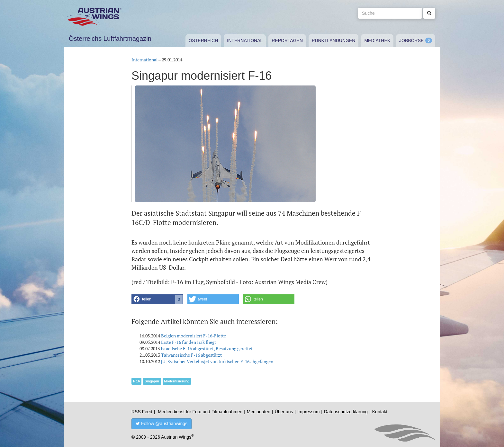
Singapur (152, 381)
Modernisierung (177, 381)
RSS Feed (142, 412)
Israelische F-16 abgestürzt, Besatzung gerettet (207, 349)
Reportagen (287, 40)
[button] (157, 299)
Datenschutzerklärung (346, 412)
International (245, 40)
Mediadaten (259, 412)
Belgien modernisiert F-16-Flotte (194, 336)
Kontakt (380, 412)
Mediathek (377, 40)
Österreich (203, 40)
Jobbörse (411, 40)
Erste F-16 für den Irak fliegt (189, 342)
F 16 (136, 381)
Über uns (284, 412)
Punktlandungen (333, 40)
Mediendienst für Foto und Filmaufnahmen (200, 412)
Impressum (308, 412)
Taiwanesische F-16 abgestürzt (191, 355)
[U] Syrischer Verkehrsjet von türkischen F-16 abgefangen (217, 361)
